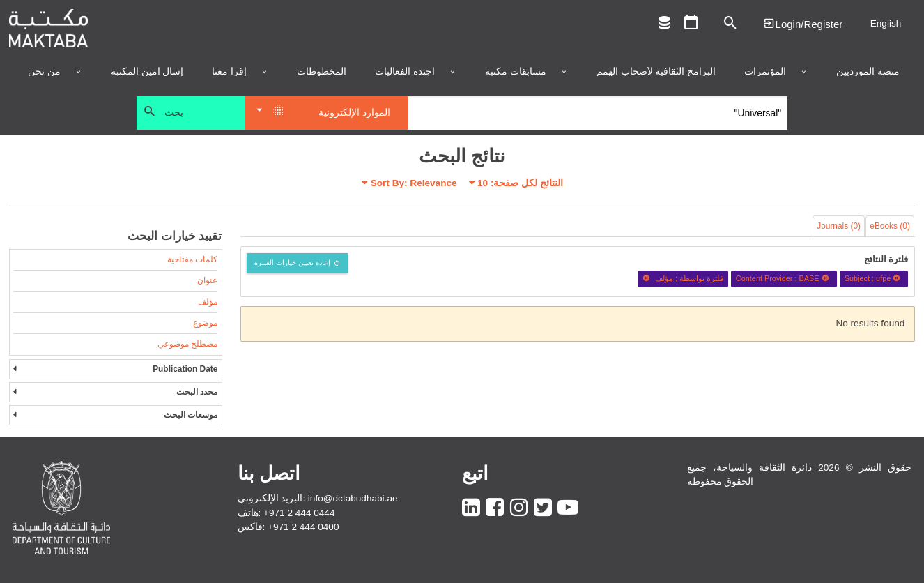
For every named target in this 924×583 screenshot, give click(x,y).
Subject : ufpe (874, 278)
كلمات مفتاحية (192, 259)
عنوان (207, 280)
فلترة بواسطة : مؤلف (683, 278)
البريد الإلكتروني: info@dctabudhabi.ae (318, 498)
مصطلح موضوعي (187, 344)
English (886, 23)
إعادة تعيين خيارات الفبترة (292, 263)
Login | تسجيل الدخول (803, 23)
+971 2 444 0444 (299, 513)
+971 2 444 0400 (303, 527)
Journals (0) (839, 226)
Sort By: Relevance (414, 183)
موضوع (205, 323)
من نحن (44, 72)
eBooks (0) (890, 226)
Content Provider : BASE (784, 278)
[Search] (598, 113)
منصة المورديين (868, 72)
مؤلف (208, 302)
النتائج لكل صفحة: (520, 183)
